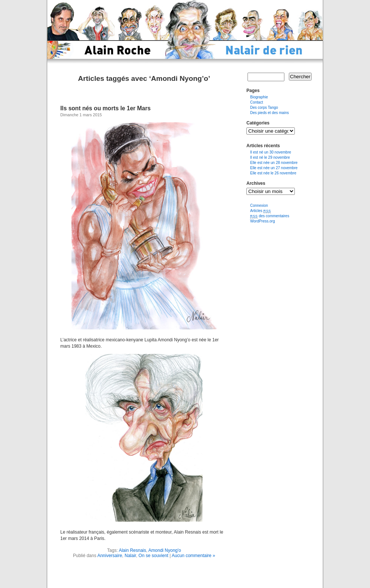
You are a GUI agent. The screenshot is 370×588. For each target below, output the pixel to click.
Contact (256, 102)
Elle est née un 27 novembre (274, 168)
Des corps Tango (264, 108)
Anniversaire (110, 556)
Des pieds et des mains (269, 113)
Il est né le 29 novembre (270, 157)
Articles (261, 211)
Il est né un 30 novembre (271, 152)
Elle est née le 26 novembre (273, 173)
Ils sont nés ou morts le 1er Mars (106, 108)
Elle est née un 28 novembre (274, 163)
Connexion (259, 206)
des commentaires (270, 216)
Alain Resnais (132, 550)
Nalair (130, 556)
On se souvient (153, 556)
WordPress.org (263, 221)
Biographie (259, 97)
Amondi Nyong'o (165, 550)
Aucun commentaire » (193, 556)
